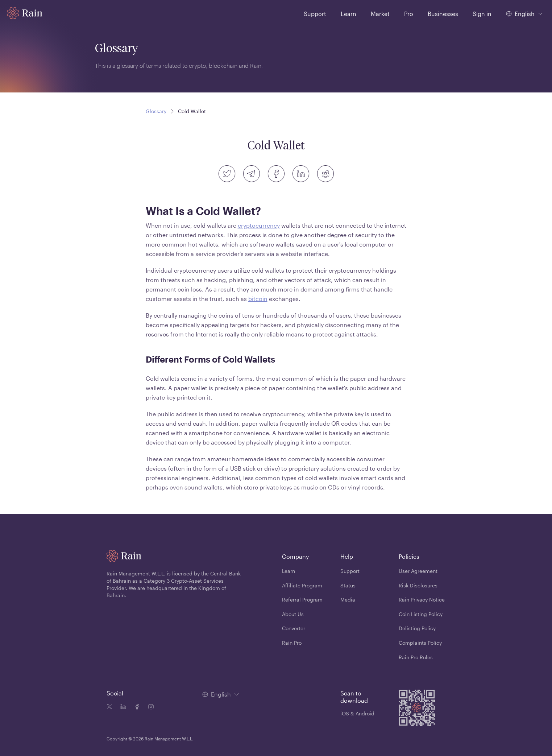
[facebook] (276, 174)
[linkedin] (301, 174)
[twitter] (227, 174)
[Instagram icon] (149, 707)
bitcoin (258, 299)
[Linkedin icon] (122, 707)
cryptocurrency (259, 225)
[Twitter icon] (109, 707)
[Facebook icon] (136, 707)
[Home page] (25, 13)
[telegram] (252, 174)
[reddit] (325, 174)
